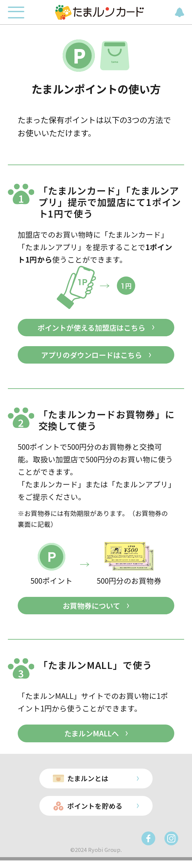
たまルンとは (86, 783)
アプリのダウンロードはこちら (92, 356)
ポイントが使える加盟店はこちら (91, 328)
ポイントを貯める (94, 812)
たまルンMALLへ (91, 737)
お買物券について (91, 608)
